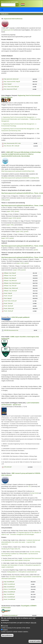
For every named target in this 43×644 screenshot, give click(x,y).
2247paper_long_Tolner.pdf (10, 286)
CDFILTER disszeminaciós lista (11, 330)
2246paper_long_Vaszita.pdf (10, 291)
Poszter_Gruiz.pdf (8, 296)
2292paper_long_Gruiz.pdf (10, 276)
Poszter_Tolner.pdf (8, 303)
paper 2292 (10, 211)
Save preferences (7, 637)
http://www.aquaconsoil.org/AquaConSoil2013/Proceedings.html (20, 178)
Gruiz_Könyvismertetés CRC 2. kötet (12, 143)
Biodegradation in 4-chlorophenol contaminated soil (22, 572)
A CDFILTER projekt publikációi (20, 317)
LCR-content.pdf (8, 467)
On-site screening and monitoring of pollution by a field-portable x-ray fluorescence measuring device (21, 554)
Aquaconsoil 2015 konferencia (13, 19)
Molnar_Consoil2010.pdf (9, 592)
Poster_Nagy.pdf (8, 298)
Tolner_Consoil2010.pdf (9, 597)
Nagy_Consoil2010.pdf (9, 594)
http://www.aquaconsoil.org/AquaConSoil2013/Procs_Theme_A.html (22, 193)
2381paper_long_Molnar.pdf (10, 281)
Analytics (5, 631)
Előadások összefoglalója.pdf (11, 615)
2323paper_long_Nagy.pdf (10, 278)
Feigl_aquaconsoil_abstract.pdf (11, 79)
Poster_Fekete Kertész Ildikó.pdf (11, 87)
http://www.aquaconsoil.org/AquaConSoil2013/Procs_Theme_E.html (22, 257)
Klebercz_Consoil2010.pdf (10, 589)
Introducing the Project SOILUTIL (11, 549)
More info (34, 624)
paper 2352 (20, 232)
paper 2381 (10, 225)
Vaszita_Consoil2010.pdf (10, 599)
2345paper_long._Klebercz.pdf (11, 288)
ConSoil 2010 (34, 493)
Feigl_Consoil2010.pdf (9, 582)
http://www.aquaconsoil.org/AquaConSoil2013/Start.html (18, 171)
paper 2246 (20, 263)
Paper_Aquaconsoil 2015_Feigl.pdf (12, 82)
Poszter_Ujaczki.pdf (8, 306)
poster (8, 200)
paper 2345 (17, 270)
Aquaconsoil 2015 (8, 30)
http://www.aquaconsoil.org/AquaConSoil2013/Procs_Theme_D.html (22, 246)
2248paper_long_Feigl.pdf (10, 273)
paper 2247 (5, 238)
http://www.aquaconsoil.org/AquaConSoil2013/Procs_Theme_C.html (22, 206)
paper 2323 (12, 218)
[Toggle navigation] (2, 10)
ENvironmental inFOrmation (10, 2)
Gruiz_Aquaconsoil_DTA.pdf (10, 89)
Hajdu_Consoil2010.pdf (9, 587)
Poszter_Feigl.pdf (8, 293)
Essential (5, 627)
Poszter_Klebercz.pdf (9, 308)
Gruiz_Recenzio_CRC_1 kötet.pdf (11, 146)
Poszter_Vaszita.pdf (8, 311)
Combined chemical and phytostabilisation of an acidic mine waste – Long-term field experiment (21, 542)
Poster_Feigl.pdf (8, 84)
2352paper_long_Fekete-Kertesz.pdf (12, 283)
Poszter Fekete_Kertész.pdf (10, 301)
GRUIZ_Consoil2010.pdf (9, 584)
